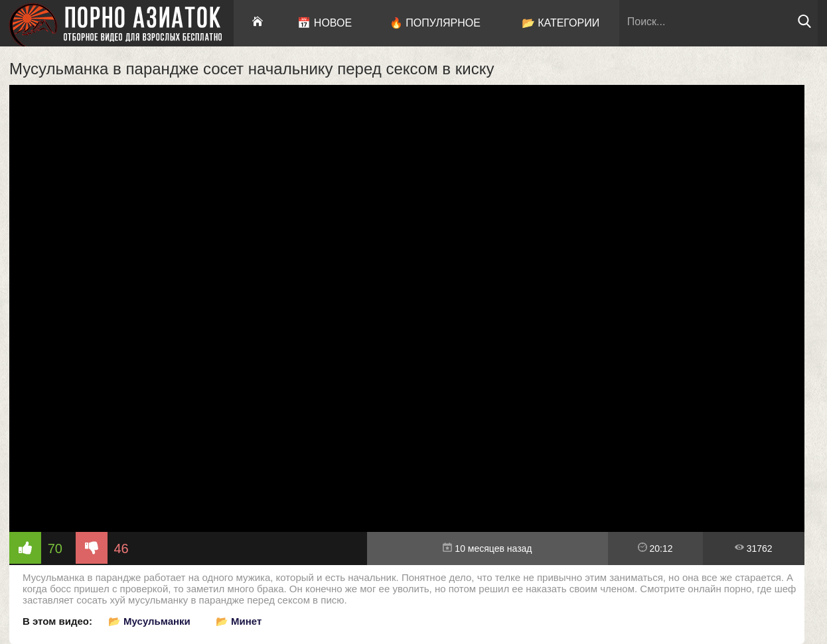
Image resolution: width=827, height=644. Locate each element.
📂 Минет (239, 621)
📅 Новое (325, 23)
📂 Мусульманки (149, 621)
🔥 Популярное (435, 23)
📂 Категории (561, 23)
